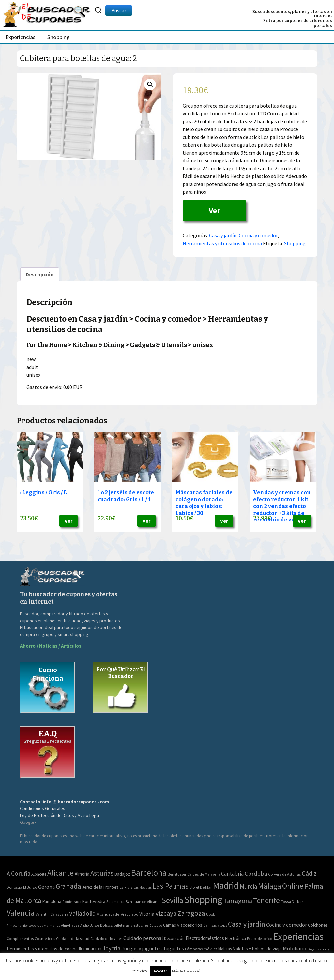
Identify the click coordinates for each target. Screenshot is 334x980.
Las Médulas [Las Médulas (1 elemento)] (143, 888)
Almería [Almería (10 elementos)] (82, 874)
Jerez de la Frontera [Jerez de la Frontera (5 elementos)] (100, 887)
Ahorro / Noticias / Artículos (51, 646)
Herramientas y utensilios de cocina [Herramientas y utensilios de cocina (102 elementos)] (42, 949)
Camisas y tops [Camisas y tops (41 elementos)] (215, 925)
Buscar (119, 10)
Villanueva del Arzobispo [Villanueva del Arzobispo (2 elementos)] (118, 914)
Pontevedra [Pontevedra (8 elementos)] (94, 901)
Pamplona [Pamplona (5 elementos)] (52, 902)
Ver (214, 211)
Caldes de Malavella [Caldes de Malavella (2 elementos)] (204, 874)
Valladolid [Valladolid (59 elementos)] (83, 913)
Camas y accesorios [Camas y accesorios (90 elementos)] (183, 925)
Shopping (59, 37)
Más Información (187, 971)
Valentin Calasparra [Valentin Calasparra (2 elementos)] (52, 914)
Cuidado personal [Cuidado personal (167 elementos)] (143, 938)
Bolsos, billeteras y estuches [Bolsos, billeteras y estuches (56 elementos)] (124, 925)
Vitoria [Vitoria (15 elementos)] (147, 914)
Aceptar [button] (160, 971)
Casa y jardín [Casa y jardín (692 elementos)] (247, 924)
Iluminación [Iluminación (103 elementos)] (90, 949)
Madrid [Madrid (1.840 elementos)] (226, 886)
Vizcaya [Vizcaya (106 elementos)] (166, 913)
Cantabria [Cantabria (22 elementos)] (232, 874)
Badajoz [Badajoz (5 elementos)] (122, 874)
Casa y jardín (223, 235)
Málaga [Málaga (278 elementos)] (270, 886)
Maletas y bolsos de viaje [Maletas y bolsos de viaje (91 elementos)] (257, 949)
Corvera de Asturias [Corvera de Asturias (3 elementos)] (284, 874)
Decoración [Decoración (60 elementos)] (174, 938)
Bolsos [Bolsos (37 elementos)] (94, 925)
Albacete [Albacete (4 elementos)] (39, 874)
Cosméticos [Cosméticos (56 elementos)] (45, 938)
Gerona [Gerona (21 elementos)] (46, 887)
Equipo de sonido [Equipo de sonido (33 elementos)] (259, 939)
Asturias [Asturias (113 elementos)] (102, 873)
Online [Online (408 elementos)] (293, 886)
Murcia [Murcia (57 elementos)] (248, 886)
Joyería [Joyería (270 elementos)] (111, 948)
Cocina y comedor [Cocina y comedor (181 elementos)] (287, 925)
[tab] (40, 274)
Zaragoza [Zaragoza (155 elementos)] (191, 913)
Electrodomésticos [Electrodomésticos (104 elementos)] (205, 938)
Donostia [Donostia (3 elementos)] (14, 887)
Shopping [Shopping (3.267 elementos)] (203, 900)
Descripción (40, 274)
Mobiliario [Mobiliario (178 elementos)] (295, 949)
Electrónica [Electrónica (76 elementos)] (235, 938)
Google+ (28, 822)
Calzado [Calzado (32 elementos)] (156, 925)
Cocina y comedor (258, 235)
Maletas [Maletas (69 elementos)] (225, 949)
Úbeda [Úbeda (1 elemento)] (211, 915)
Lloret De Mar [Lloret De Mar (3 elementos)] (201, 887)
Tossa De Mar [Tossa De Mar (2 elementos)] (292, 902)
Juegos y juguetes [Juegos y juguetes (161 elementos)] (142, 948)
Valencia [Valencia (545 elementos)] (21, 913)
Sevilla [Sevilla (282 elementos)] (173, 900)
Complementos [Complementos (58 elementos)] (20, 938)
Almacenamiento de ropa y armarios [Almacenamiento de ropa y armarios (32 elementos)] (33, 925)
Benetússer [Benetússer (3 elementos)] (177, 874)
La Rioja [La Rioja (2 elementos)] (126, 887)
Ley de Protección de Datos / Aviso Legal (60, 815)
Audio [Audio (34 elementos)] (84, 925)
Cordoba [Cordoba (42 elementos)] (256, 874)
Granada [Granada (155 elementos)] (68, 886)
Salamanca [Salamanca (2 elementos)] (115, 902)
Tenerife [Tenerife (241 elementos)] (266, 900)
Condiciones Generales (43, 808)
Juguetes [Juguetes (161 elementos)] (173, 948)
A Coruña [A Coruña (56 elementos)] (18, 873)
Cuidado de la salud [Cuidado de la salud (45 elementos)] (73, 938)
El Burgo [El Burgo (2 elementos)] (30, 887)
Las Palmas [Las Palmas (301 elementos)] (171, 886)
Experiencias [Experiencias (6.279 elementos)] (298, 936)
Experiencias (21, 37)
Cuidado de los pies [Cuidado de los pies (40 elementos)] (106, 939)
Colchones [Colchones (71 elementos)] (318, 925)
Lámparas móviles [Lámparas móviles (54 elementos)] (201, 949)
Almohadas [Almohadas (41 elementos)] (70, 925)
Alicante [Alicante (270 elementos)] (61, 873)
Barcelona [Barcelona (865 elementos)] (149, 873)
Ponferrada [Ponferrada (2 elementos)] (72, 902)
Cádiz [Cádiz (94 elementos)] (309, 873)
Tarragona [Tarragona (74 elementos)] (238, 901)
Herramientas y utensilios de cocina (222, 243)
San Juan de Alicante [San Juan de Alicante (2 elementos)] (143, 902)
